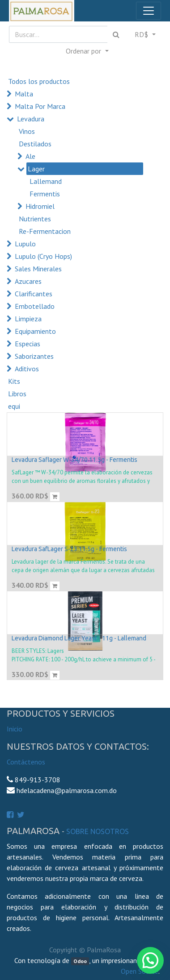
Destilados (35, 144)
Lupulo (25, 244)
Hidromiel (40, 206)
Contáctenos (26, 762)
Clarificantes (34, 294)
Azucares (28, 281)
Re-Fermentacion (45, 231)
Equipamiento (35, 331)
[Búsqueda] (116, 34)
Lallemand (46, 181)
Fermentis (45, 194)
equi (14, 406)
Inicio (15, 729)
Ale (30, 156)
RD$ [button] (142, 34)
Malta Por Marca (40, 106)
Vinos (27, 131)
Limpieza (28, 319)
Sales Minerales (38, 269)
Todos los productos (39, 81)
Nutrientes (35, 219)
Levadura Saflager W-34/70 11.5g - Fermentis (74, 460)
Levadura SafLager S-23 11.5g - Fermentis (69, 549)
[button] (87, 51)
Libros (17, 394)
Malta (24, 94)
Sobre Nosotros (98, 831)
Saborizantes (34, 356)
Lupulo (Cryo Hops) (43, 256)
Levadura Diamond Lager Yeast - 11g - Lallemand (79, 638)
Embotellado (35, 306)
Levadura (31, 119)
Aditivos (27, 369)
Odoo (80, 961)
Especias (28, 344)
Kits (14, 381)
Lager (36, 169)
